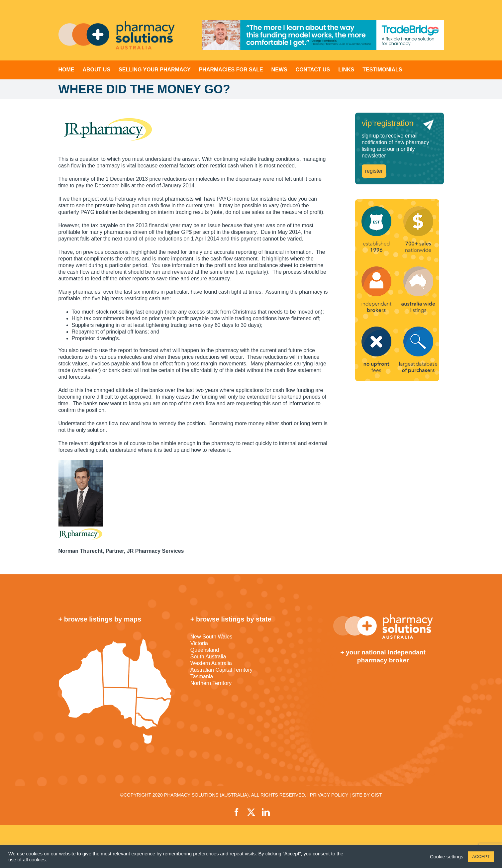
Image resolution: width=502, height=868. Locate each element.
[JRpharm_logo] (194, 129)
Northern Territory (211, 683)
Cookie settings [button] (447, 857)
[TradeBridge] (323, 35)
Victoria (199, 643)
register (374, 171)
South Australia (208, 657)
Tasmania (202, 676)
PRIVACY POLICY (329, 795)
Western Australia (211, 663)
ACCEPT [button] (481, 857)
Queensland (205, 650)
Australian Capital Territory (221, 670)
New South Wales (211, 637)
